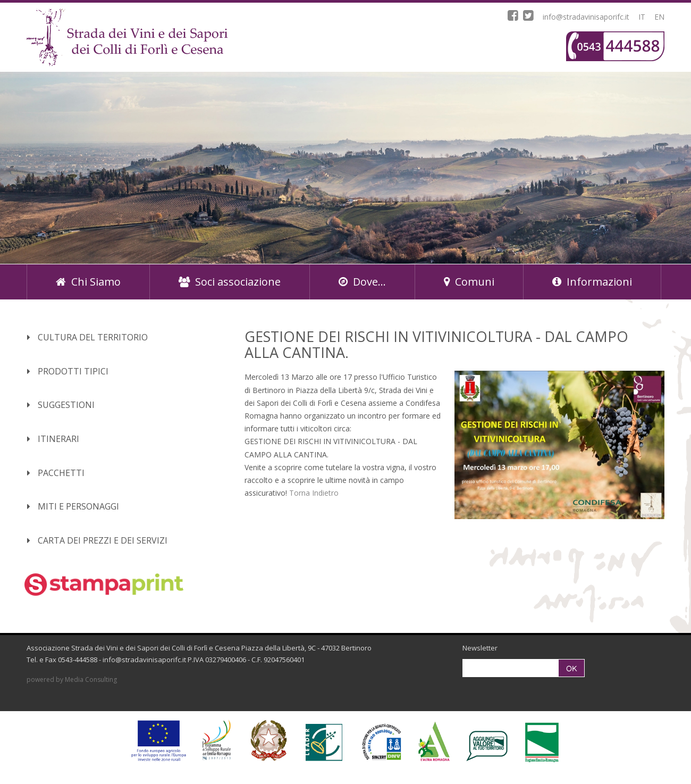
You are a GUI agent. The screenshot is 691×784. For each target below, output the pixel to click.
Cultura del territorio (87, 337)
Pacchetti (56, 473)
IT (642, 17)
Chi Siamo (88, 282)
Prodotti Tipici (68, 371)
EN (659, 17)
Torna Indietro (314, 493)
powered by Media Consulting (72, 679)
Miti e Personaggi (73, 506)
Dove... (362, 282)
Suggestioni (61, 405)
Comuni (469, 282)
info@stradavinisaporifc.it (586, 17)
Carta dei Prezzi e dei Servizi (97, 540)
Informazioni (592, 282)
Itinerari (53, 439)
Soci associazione (230, 282)
